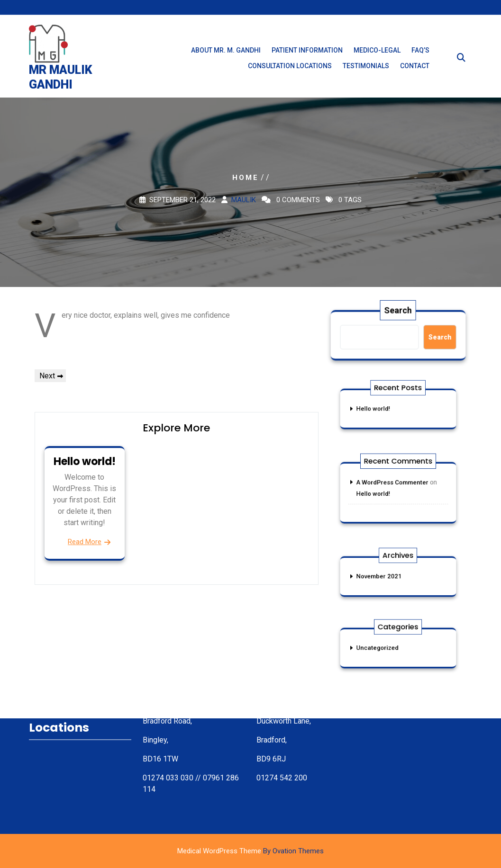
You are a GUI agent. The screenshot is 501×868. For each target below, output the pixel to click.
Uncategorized (382, 648)
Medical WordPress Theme (250, 851)
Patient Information (307, 55)
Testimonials (366, 71)
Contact (415, 71)
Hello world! (85, 461)
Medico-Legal (377, 55)
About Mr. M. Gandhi (226, 55)
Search (399, 312)
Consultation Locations (290, 71)
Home (246, 178)
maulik (244, 200)
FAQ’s (420, 55)
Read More (85, 542)
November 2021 (383, 576)
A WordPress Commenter (394, 484)
